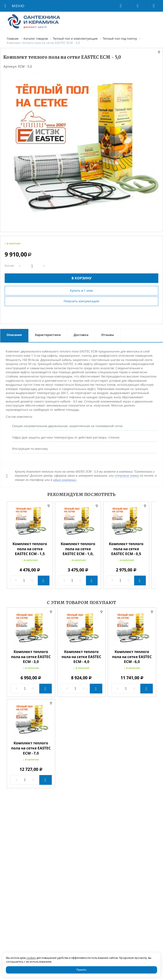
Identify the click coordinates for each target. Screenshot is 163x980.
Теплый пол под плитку (120, 38)
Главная (13, 38)
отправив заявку (127, 475)
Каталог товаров (36, 38)
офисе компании (65, 480)
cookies (31, 958)
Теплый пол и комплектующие (75, 38)
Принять (82, 970)
